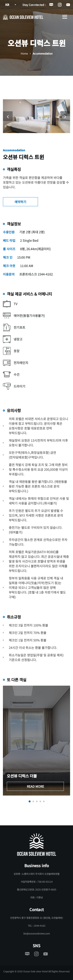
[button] (30, 801)
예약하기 (20, 202)
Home (24, 53)
